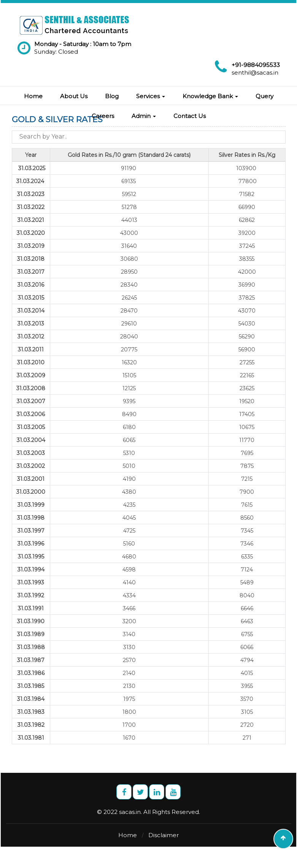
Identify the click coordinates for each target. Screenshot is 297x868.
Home (33, 96)
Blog (112, 96)
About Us (74, 96)
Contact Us (190, 116)
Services (151, 96)
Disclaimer (164, 835)
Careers (103, 116)
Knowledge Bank (210, 96)
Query (264, 96)
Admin (144, 116)
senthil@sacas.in (255, 73)
